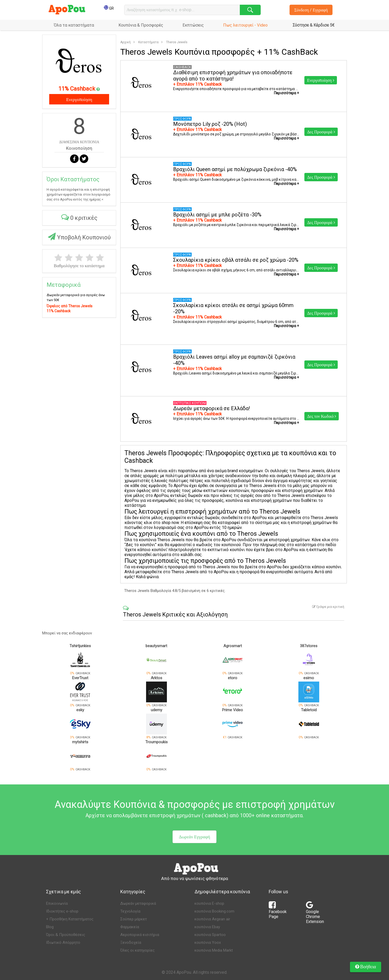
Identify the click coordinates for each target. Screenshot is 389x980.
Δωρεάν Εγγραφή (194, 837)
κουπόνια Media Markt (214, 950)
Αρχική (126, 42)
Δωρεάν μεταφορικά (138, 903)
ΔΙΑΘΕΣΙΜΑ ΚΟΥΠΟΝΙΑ (79, 142)
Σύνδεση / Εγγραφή (311, 10)
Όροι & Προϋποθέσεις (66, 935)
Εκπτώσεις (193, 25)
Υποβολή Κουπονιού (79, 237)
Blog (50, 927)
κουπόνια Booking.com (214, 911)
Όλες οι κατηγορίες (137, 950)
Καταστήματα (148, 42)
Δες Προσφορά (321, 132)
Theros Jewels (177, 42)
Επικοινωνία (57, 903)
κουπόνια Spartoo (210, 935)
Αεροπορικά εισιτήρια (140, 935)
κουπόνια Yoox (208, 942)
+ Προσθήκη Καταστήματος (70, 919)
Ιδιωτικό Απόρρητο (63, 942)
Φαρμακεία (130, 927)
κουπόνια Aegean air (212, 919)
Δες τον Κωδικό (322, 416)
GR (109, 8)
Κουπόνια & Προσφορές (141, 25)
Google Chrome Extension (315, 914)
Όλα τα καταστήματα (74, 25)
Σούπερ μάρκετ (134, 919)
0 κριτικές (79, 217)
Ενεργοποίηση (79, 99)
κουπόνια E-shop (209, 903)
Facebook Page (278, 912)
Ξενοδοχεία (131, 942)
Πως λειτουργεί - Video (245, 25)
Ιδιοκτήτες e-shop (62, 911)
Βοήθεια (366, 966)
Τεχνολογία (130, 911)
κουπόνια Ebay (207, 927)
